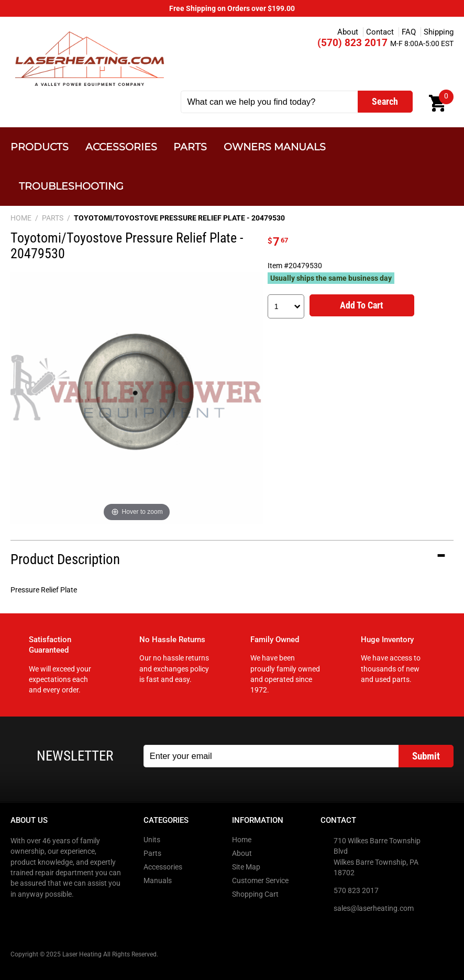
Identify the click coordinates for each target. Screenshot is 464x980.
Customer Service (260, 880)
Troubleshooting (71, 186)
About (348, 32)
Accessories (121, 147)
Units (152, 840)
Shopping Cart (255, 894)
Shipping (439, 32)
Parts (190, 147)
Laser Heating (89, 58)
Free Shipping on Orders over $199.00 (232, 8)
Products (40, 147)
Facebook (19, 916)
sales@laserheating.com (374, 908)
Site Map (246, 867)
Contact (380, 32)
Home (242, 840)
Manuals (158, 880)
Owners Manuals (275, 147)
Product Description (65, 559)
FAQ (409, 32)
